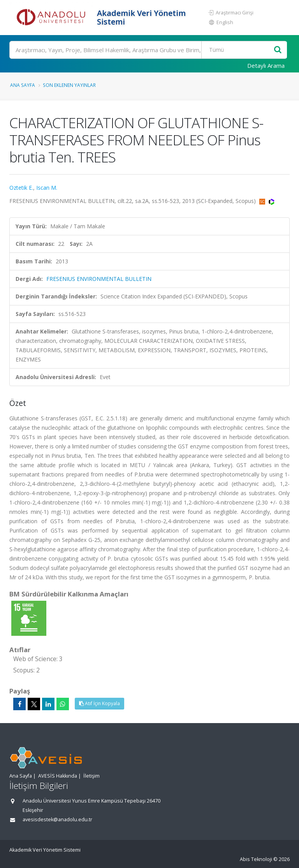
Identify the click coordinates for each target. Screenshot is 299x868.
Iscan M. (47, 188)
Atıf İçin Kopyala (99, 703)
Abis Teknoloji (256, 859)
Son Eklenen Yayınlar (69, 85)
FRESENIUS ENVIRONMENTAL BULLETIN (99, 279)
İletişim (91, 776)
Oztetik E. (21, 188)
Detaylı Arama (266, 65)
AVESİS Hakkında (58, 776)
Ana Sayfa (23, 85)
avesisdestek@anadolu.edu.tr (57, 819)
